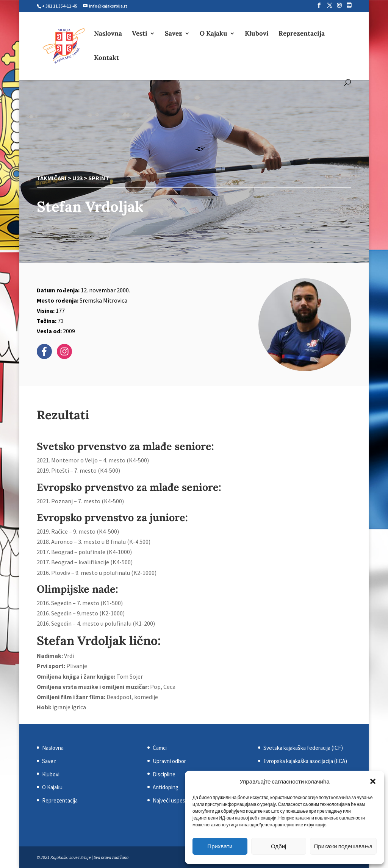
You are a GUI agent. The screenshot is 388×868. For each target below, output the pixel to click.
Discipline (164, 774)
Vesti (140, 34)
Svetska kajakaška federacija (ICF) (303, 748)
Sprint (99, 178)
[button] (373, 781)
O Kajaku (214, 34)
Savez (174, 34)
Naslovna (108, 34)
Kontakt (106, 58)
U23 (77, 178)
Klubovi (257, 34)
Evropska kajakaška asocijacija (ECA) (305, 761)
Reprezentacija (302, 34)
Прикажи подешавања (343, 846)
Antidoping (166, 787)
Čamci (160, 748)
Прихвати (220, 846)
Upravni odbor (169, 761)
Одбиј (278, 846)
